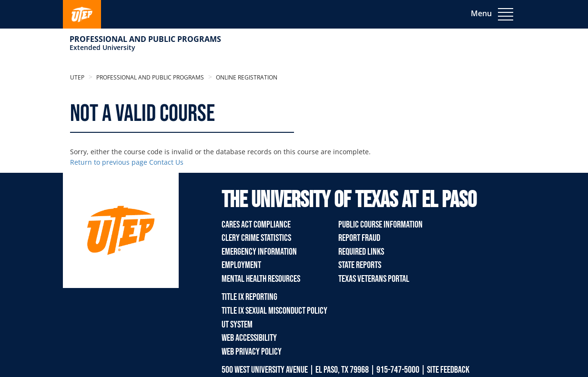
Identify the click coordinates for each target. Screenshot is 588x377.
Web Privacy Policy (252, 352)
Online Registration (246, 77)
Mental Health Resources (261, 279)
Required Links (361, 252)
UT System (237, 325)
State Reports (360, 265)
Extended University (102, 47)
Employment (241, 265)
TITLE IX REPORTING (249, 297)
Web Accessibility (249, 338)
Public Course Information (380, 225)
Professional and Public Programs (145, 39)
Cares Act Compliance (256, 225)
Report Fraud (359, 238)
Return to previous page (109, 162)
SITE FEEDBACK (448, 370)
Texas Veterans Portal (374, 279)
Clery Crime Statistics (256, 238)
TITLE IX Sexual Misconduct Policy (274, 311)
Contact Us (166, 162)
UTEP (77, 77)
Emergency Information (259, 252)
